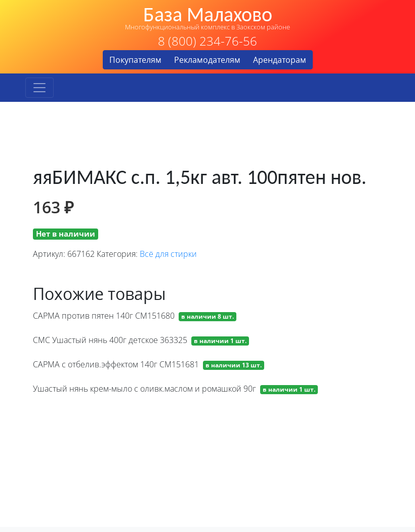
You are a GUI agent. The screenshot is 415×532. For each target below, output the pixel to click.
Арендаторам (280, 60)
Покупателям (135, 60)
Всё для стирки (168, 254)
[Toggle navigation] (39, 88)
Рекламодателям (207, 60)
